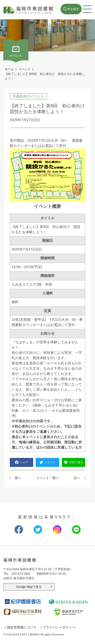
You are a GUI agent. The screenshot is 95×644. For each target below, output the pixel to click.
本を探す (73, 9)
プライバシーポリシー (59, 627)
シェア (21, 462)
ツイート (47, 462)
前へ (18, 478)
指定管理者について (22, 627)
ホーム (9, 69)
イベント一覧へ (48, 478)
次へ (77, 478)
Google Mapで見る (29, 587)
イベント (25, 69)
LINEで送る (74, 462)
